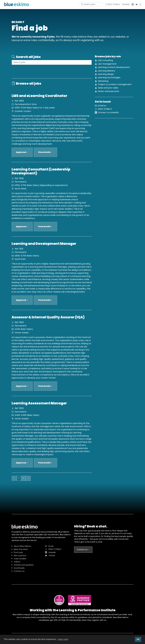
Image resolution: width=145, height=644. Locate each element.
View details (45, 155)
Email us (102, 108)
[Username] (91, 4)
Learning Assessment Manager (39, 406)
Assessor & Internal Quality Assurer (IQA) (48, 320)
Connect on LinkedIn (108, 115)
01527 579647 (113, 4)
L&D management (107, 64)
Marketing (103, 81)
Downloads (19, 570)
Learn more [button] (63, 639)
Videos (17, 564)
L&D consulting (105, 60)
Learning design (106, 74)
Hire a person (20, 558)
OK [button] (138, 639)
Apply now (22, 155)
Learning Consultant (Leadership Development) (41, 174)
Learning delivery (107, 71)
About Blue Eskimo (22, 549)
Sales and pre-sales (108, 88)
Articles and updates (24, 567)
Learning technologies (109, 78)
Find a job (18, 555)
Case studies (20, 561)
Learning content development (114, 67)
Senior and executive (108, 91)
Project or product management (115, 84)
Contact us (19, 574)
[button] (141, 5)
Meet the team (21, 552)
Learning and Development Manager (44, 246)
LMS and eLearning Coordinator (39, 98)
